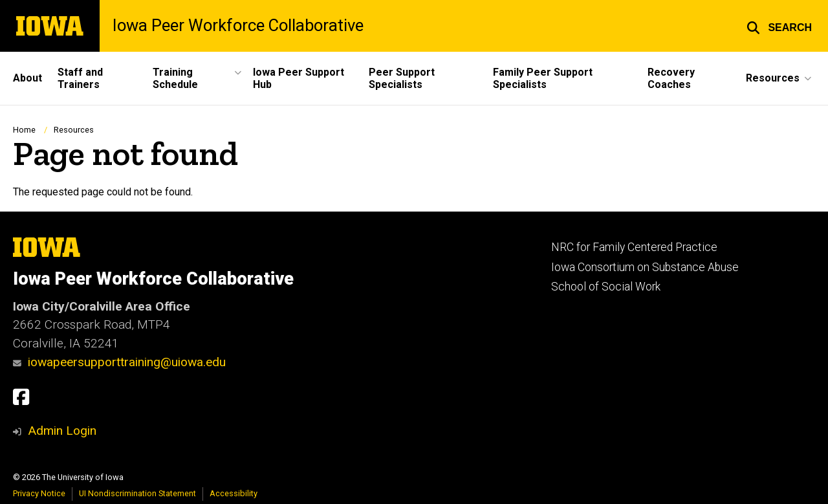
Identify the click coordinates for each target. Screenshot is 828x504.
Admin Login (62, 431)
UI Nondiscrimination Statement (137, 493)
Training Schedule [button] (175, 78)
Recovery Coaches (671, 78)
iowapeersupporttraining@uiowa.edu (119, 362)
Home (24, 130)
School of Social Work (606, 287)
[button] (779, 26)
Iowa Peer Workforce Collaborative (238, 26)
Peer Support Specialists (402, 78)
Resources (74, 130)
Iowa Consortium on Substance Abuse (645, 267)
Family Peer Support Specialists (543, 78)
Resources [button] (773, 78)
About (27, 78)
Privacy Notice (39, 493)
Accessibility (234, 493)
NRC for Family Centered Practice (634, 247)
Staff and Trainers (80, 78)
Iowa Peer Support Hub (299, 78)
